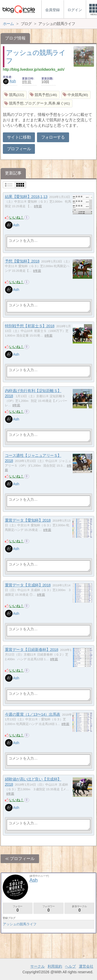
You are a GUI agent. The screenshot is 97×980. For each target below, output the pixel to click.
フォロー (18, 909)
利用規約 (55, 966)
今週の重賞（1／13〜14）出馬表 (33, 714)
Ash (9, 81)
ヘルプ (70, 966)
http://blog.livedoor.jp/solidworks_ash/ (34, 69)
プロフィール (19, 149)
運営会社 (86, 966)
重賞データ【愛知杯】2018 (28, 520)
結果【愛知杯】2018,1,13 (26, 197)
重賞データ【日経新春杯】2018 (32, 650)
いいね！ (17, 217)
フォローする (53, 137)
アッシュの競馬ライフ (20, 924)
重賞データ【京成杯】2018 (28, 585)
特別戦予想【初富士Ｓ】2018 (30, 326)
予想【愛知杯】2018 (22, 261)
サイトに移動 (19, 137)
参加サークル (79, 909)
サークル (38, 966)
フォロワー (48, 909)
